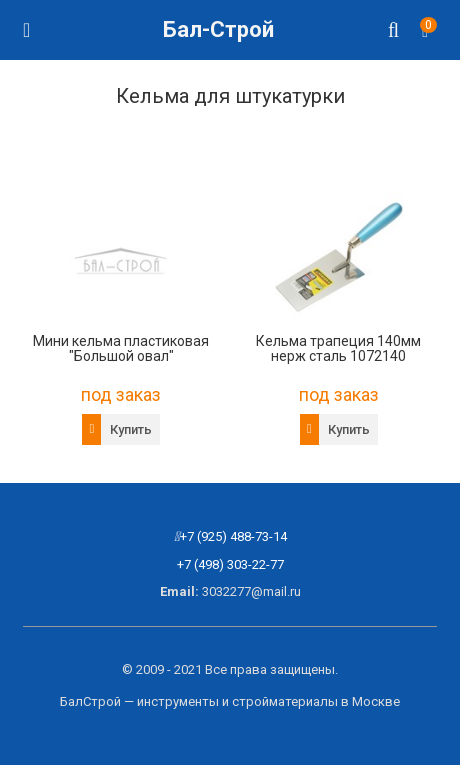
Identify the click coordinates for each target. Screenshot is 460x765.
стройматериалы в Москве (316, 701)
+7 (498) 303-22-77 (230, 564)
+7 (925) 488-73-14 (233, 536)
